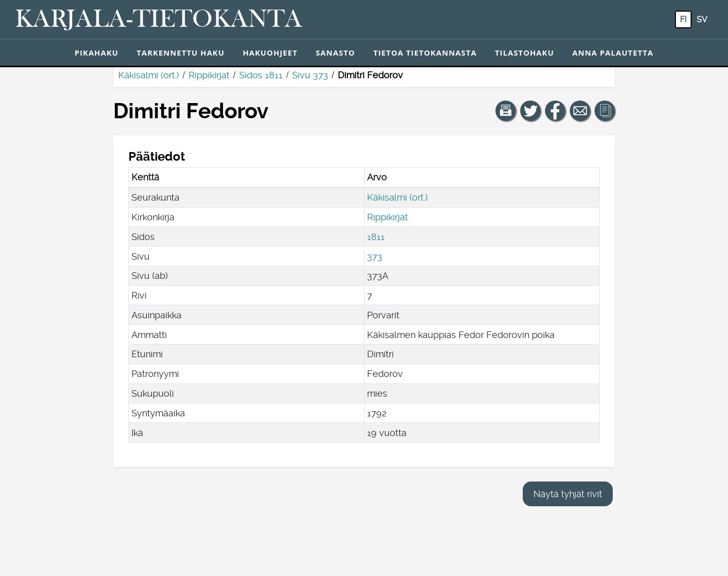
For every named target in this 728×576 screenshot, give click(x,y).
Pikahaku (96, 53)
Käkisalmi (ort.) (149, 75)
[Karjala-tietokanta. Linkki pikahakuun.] (159, 20)
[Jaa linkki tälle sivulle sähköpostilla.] (580, 111)
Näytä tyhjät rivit (568, 494)
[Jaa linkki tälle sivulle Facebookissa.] (555, 111)
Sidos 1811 (261, 75)
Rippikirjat (209, 75)
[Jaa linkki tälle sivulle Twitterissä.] (530, 111)
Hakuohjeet (270, 53)
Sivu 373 (310, 75)
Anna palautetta (613, 53)
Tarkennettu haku (180, 53)
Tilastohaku (525, 53)
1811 (376, 237)
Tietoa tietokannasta (425, 53)
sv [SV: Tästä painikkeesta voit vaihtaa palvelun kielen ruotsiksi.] (702, 19)
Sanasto (335, 53)
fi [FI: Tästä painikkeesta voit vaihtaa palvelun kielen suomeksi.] (683, 19)
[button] (506, 111)
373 (375, 256)
